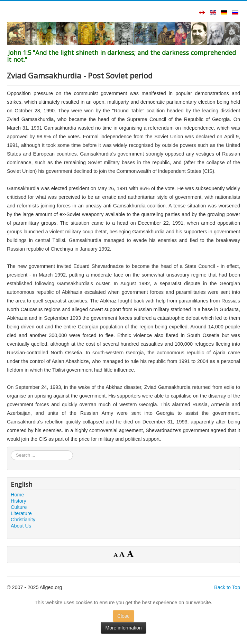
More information (123, 628)
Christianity (23, 520)
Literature (21, 513)
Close (123, 616)
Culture (19, 507)
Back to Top (227, 587)
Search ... (11, 451)
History (19, 501)
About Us (21, 526)
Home (17, 495)
